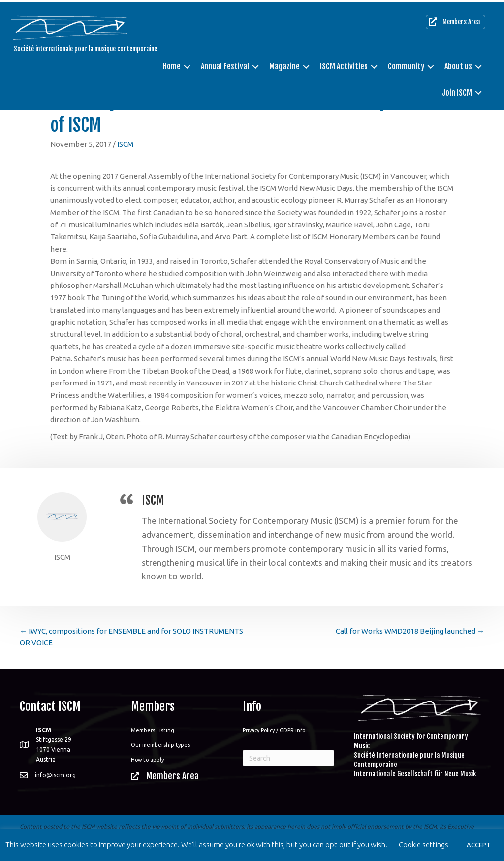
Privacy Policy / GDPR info (274, 730)
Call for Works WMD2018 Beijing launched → (410, 631)
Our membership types (160, 745)
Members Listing (153, 730)
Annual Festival (224, 64)
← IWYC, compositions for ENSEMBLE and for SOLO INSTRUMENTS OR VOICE (131, 637)
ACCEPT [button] (479, 845)
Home (171, 64)
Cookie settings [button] (424, 845)
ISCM (125, 144)
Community (405, 64)
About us (457, 64)
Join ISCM (456, 90)
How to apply (147, 760)
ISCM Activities (343, 64)
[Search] (288, 758)
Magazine (283, 64)
